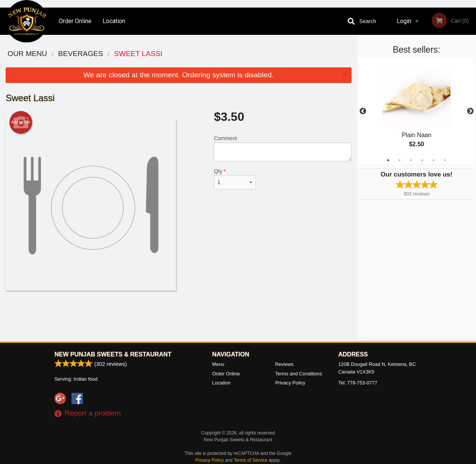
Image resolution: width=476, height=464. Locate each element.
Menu (218, 364)
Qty (235, 179)
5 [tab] (434, 160)
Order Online (75, 21)
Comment (282, 148)
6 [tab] (445, 160)
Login (404, 21)
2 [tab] (400, 160)
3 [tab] (411, 160)
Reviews (284, 364)
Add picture (21, 122)
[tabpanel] (417, 111)
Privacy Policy (290, 383)
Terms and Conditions (299, 374)
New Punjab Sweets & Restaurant (113, 354)
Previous (363, 111)
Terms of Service (251, 460)
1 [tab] (388, 160)
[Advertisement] (179, 315)
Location (114, 21)
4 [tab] (422, 160)
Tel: (358, 383)
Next (470, 111)
